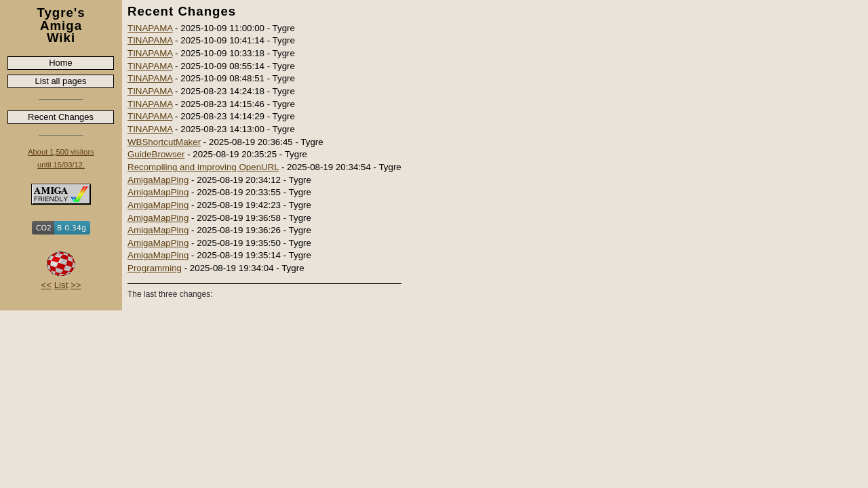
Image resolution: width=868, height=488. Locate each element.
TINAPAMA (150, 28)
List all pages (61, 81)
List (61, 285)
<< (46, 285)
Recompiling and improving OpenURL (203, 167)
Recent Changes (61, 117)
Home (61, 63)
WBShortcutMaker (164, 142)
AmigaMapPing (158, 180)
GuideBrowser (156, 154)
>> (76, 285)
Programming (155, 268)
